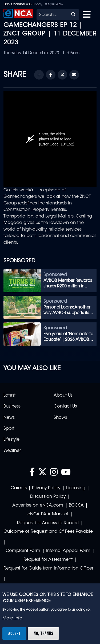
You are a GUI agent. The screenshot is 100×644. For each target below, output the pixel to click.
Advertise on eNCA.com (38, 505)
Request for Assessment (48, 560)
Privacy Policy (46, 488)
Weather (12, 451)
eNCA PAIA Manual (48, 514)
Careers (19, 488)
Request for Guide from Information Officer (48, 568)
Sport (9, 429)
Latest (9, 396)
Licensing (76, 488)
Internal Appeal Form (68, 551)
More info (12, 618)
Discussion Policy (48, 497)
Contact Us (65, 406)
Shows (60, 418)
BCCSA (76, 505)
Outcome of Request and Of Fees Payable (48, 532)
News (9, 418)
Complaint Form (23, 551)
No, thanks (43, 633)
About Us (63, 396)
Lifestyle (11, 440)
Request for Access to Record (48, 523)
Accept (14, 633)
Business (12, 406)
